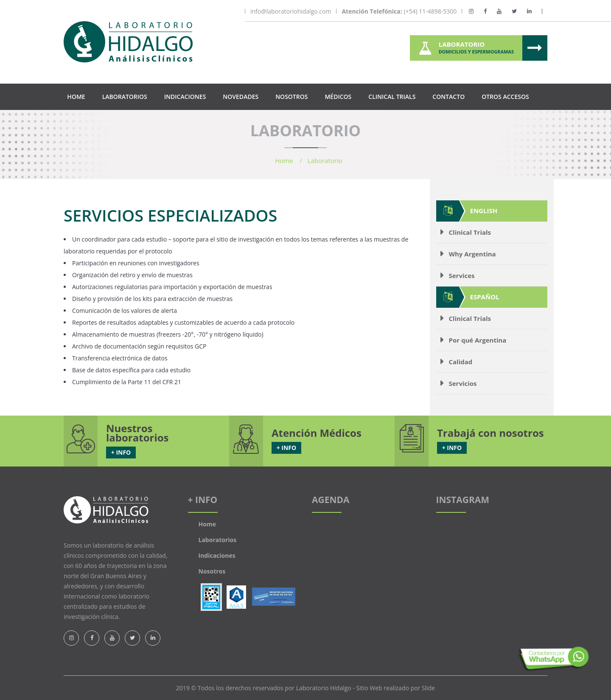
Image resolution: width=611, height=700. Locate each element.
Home (76, 97)
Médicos (338, 97)
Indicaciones (185, 97)
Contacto (448, 97)
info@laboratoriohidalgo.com (291, 11)
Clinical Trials (392, 97)
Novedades (241, 97)
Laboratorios (125, 97)
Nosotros (291, 97)
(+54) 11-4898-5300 (399, 11)
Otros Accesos (505, 97)
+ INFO (121, 452)
